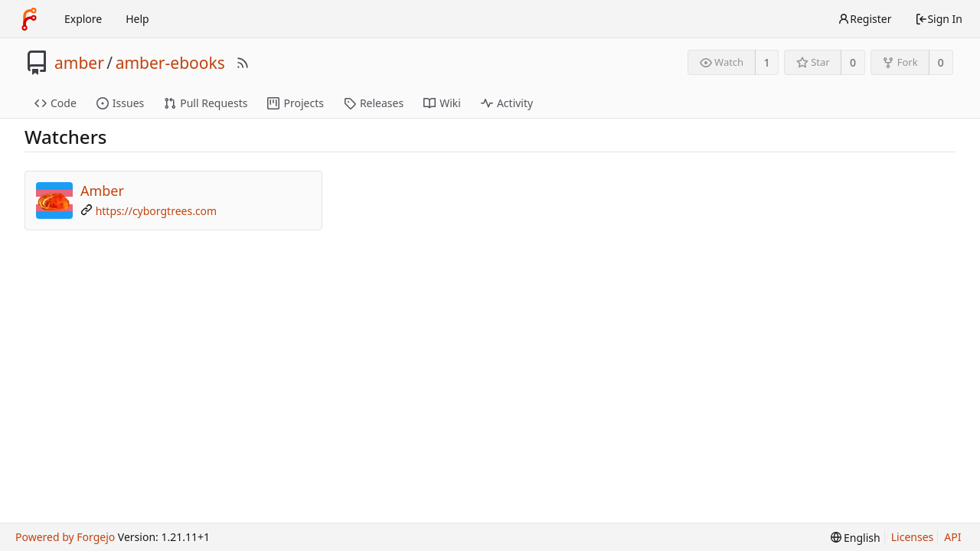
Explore (83, 19)
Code (56, 103)
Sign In (939, 19)
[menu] (856, 538)
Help (137, 19)
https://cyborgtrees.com (157, 211)
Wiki (442, 103)
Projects (295, 103)
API (952, 537)
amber (79, 63)
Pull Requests (206, 103)
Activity (507, 103)
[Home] (29, 19)
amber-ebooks (170, 63)
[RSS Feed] (243, 63)
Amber (102, 191)
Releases (374, 103)
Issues (120, 103)
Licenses (913, 537)
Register (864, 19)
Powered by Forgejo (65, 537)
